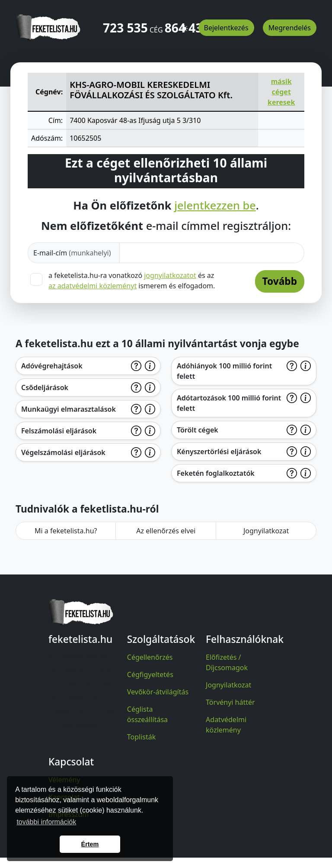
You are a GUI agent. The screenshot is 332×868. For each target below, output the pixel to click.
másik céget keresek (281, 92)
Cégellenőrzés (150, 657)
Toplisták (142, 737)
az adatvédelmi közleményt (93, 286)
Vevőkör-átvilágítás (158, 692)
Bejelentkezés (226, 28)
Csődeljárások (45, 387)
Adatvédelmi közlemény (226, 725)
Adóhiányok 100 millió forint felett (224, 371)
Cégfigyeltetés (150, 674)
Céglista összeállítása (147, 714)
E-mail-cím (72, 253)
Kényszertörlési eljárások (219, 452)
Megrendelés (290, 28)
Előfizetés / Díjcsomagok (227, 662)
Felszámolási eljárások (59, 431)
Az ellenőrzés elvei (166, 531)
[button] (185, 25)
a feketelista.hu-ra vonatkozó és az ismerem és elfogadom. (132, 281)
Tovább (280, 281)
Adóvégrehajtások (52, 366)
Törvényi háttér (230, 702)
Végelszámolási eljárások (63, 452)
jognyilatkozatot (170, 275)
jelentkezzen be (215, 205)
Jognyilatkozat (266, 531)
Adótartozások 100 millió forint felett (229, 403)
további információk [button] (46, 822)
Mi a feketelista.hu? (66, 531)
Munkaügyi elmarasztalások (69, 409)
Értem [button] (90, 844)
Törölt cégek (198, 430)
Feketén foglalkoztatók (216, 473)
